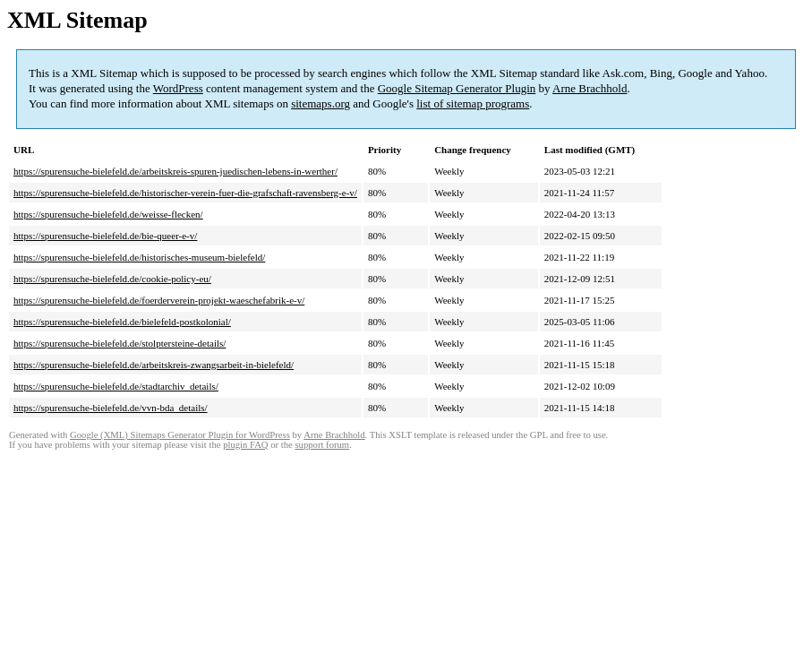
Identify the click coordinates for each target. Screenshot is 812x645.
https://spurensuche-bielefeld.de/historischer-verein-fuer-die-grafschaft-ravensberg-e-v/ (185, 193)
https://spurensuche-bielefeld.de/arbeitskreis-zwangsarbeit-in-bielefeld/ (154, 365)
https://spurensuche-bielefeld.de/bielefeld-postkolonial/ (122, 322)
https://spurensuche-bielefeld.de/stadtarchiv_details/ (116, 386)
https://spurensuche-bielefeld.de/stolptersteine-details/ (120, 343)
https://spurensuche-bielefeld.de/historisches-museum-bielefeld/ (139, 257)
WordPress (178, 88)
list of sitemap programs (473, 103)
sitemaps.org (321, 103)
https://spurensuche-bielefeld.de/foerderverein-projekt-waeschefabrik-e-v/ (159, 300)
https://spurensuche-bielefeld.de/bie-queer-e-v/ (105, 236)
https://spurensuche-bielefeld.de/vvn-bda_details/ (111, 408)
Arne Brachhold (590, 88)
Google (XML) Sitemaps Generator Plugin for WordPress (180, 435)
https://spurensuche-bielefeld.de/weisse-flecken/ (108, 214)
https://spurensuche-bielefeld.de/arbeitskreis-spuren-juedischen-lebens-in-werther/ (175, 171)
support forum (322, 445)
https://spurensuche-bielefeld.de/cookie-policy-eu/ (112, 279)
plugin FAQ (245, 445)
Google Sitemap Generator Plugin (457, 88)
